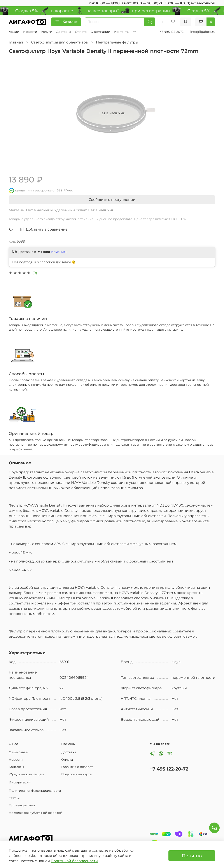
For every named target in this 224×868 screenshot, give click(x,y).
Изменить (59, 252)
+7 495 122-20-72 (169, 769)
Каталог (66, 22)
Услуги (47, 32)
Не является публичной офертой (36, 813)
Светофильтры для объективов (59, 42)
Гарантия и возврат (77, 767)
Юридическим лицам (26, 774)
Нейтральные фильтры (117, 42)
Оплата (81, 32)
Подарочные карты (77, 774)
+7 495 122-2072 (172, 32)
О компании (100, 32)
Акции (14, 32)
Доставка (64, 32)
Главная (16, 42)
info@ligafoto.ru (203, 32)
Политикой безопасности (74, 861)
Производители (22, 805)
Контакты (122, 32)
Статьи (14, 798)
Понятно (192, 856)
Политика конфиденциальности (35, 791)
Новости (30, 32)
